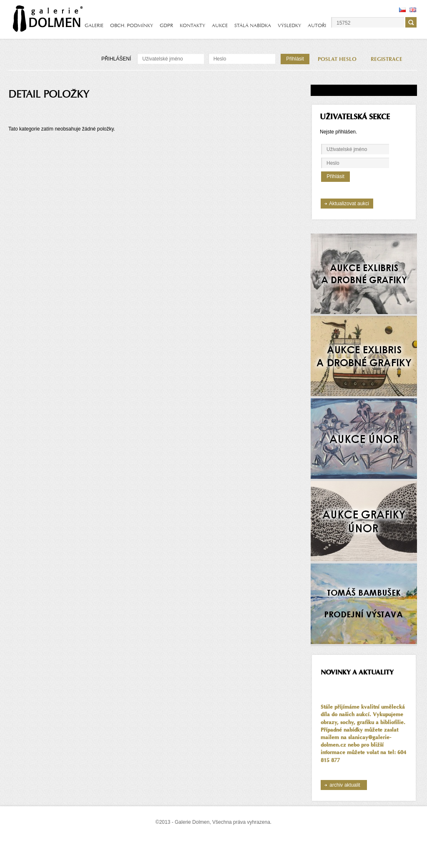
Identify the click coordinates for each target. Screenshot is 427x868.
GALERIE (94, 25)
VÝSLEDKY (289, 25)
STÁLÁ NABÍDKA (253, 25)
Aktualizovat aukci (349, 204)
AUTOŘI (317, 25)
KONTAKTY (192, 25)
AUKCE (220, 25)
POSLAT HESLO (337, 59)
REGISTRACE (387, 59)
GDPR (166, 25)
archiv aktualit (345, 785)
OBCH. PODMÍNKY (132, 25)
